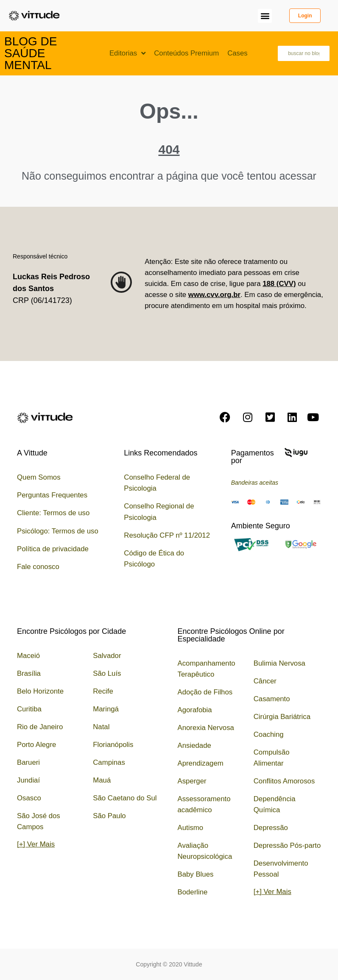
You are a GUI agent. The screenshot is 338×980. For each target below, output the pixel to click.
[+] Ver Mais (36, 844)
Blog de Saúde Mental (31, 53)
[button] (265, 16)
